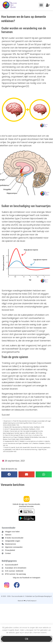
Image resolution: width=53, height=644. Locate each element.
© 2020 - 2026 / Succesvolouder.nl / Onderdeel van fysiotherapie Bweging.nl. (26, 596)
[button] (41, 5)
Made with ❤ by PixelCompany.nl (27, 601)
